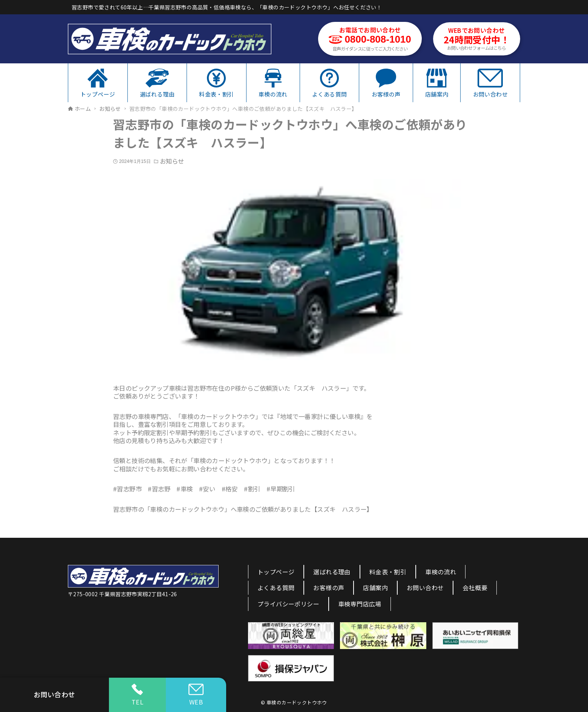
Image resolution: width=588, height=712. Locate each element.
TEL (137, 695)
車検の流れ (441, 572)
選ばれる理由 (332, 572)
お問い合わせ (425, 588)
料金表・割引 (388, 572)
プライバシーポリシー (288, 604)
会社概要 (475, 588)
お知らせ (172, 161)
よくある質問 (276, 588)
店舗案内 (375, 588)
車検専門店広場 (360, 604)
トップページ (276, 572)
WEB (196, 695)
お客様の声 (329, 588)
